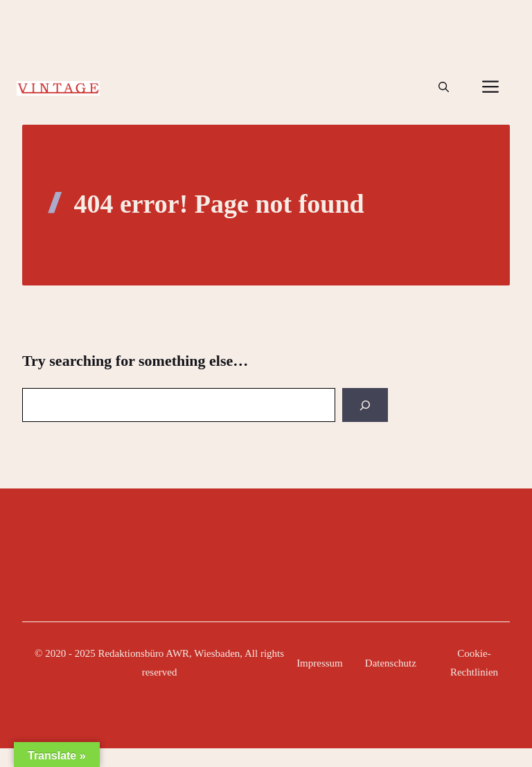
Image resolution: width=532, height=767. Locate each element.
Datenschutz (391, 663)
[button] (444, 87)
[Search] (365, 405)
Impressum (320, 663)
